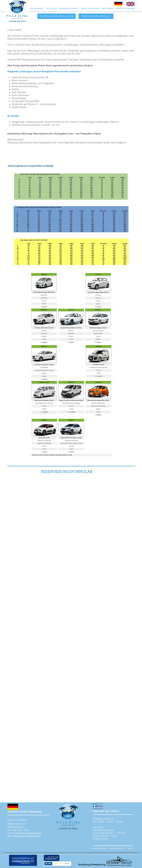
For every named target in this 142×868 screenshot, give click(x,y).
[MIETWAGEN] (108, 9)
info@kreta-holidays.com (28, 833)
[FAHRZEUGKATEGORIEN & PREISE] (56, 16)
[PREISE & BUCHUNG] (90, 9)
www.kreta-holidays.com (27, 836)
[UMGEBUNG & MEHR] (68, 9)
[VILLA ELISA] (51, 9)
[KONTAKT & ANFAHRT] (126, 9)
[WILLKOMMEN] (37, 9)
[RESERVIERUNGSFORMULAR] (96, 16)
